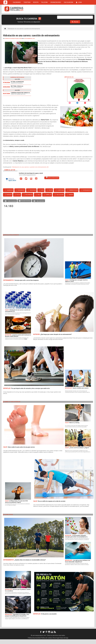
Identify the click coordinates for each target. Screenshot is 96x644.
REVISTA (36, 16)
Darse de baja (64, 643)
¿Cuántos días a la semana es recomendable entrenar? (30, 565)
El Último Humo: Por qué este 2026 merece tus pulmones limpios (16, 506)
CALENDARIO (17, 16)
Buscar (75, 26)
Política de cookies (47, 643)
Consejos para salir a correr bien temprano (27, 285)
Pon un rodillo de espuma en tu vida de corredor (52, 506)
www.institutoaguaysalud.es (27, 180)
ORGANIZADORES (56, 16)
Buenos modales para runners (81, 393)
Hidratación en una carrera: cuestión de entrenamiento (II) (30, 172)
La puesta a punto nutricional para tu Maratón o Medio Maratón (18, 340)
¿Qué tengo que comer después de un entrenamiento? (56, 339)
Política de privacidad (34, 643)
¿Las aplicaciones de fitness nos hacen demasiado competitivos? (78, 566)
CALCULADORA (68, 16)
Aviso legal (56, 643)
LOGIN (79, 16)
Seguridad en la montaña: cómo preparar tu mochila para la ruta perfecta (17, 620)
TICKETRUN (27, 16)
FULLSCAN (44, 16)
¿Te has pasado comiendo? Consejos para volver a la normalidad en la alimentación (76, 542)
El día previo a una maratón (49, 619)
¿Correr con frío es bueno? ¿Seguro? (79, 452)
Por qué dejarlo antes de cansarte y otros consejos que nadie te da (30, 393)
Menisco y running (74, 427)
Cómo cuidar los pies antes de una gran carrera (21, 452)
